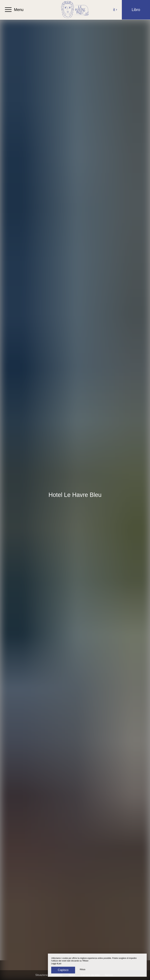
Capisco (63, 970)
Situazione (42, 975)
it (115, 10)
